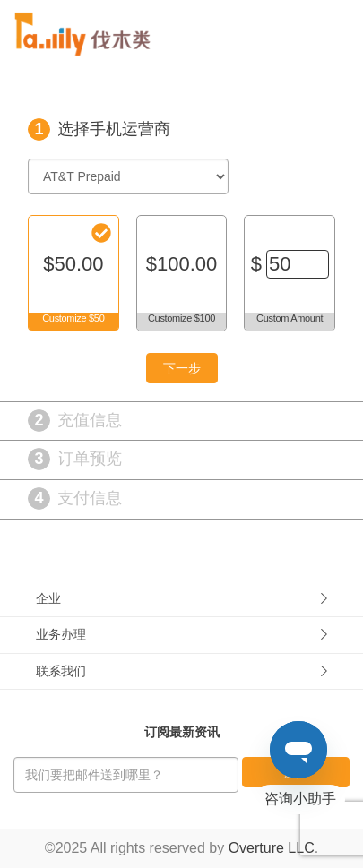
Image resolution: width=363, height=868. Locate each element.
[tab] (181, 599)
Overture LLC (272, 848)
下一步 (182, 368)
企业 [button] (181, 598)
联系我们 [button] (181, 671)
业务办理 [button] (181, 634)
